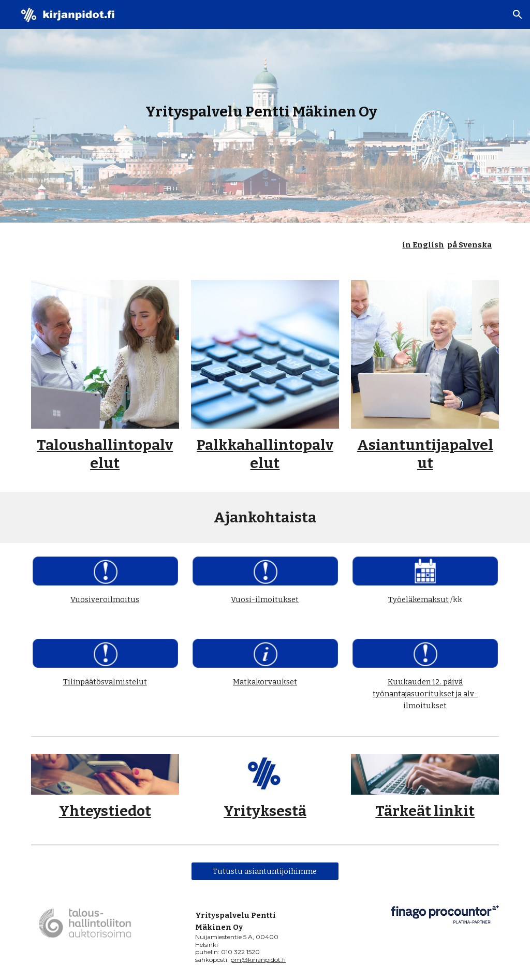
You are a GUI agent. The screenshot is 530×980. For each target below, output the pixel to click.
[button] (518, 14)
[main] (265, 112)
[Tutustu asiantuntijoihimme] (265, 871)
